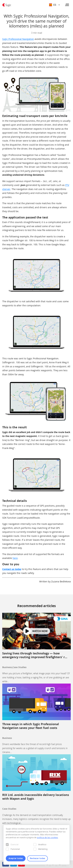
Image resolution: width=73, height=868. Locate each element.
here (15, 558)
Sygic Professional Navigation (18, 39)
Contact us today (12, 569)
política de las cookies (47, 837)
